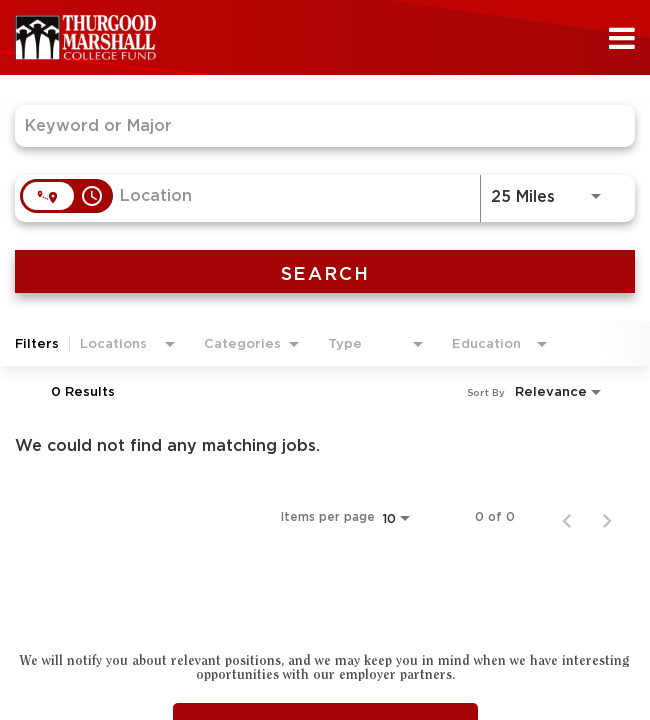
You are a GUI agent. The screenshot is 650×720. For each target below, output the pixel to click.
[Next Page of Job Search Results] (607, 517)
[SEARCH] (325, 271)
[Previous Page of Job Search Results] (567, 517)
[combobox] (315, 125)
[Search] (325, 271)
